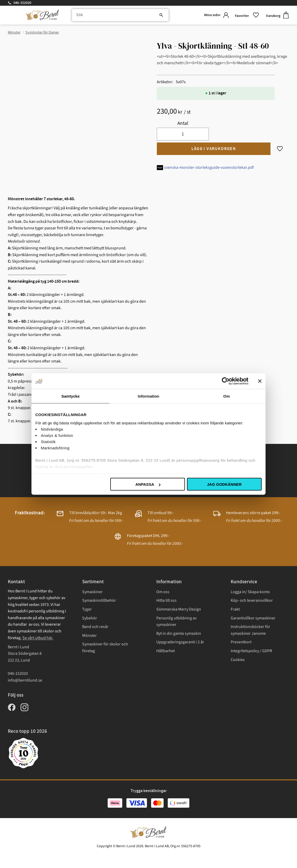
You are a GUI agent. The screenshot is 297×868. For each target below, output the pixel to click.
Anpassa (148, 484)
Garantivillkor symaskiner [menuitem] (253, 618)
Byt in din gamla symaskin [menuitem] (179, 633)
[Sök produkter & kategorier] (119, 16)
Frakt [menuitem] (235, 609)
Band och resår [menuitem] (95, 627)
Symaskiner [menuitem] (92, 592)
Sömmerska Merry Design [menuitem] (179, 609)
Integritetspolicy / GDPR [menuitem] (251, 651)
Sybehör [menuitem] (90, 618)
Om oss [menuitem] (163, 592)
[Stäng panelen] (260, 381)
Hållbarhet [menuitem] (166, 651)
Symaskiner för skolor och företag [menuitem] (105, 647)
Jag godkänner (224, 484)
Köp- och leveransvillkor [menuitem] (252, 600)
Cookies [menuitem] (238, 660)
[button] (246, 15)
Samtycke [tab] (70, 396)
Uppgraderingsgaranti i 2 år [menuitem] (180, 642)
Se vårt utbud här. (38, 638)
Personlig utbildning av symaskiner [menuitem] (176, 621)
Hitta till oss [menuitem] (166, 600)
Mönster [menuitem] (89, 636)
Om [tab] (226, 396)
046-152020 (22, 3)
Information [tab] (149, 396)
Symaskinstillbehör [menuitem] (99, 600)
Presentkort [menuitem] (241, 642)
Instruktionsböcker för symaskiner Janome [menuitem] (250, 630)
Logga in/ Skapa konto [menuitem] (250, 592)
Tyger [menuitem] (87, 609)
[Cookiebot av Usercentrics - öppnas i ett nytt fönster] (226, 381)
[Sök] (157, 16)
